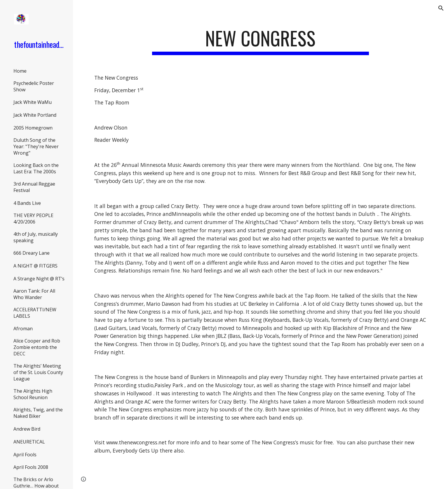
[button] (441, 8)
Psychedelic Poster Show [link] (34, 86)
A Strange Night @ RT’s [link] (39, 279)
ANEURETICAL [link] (29, 442)
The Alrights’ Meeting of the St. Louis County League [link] (38, 372)
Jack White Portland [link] (35, 115)
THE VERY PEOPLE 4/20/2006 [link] (33, 219)
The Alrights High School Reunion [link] (33, 394)
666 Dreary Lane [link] (32, 253)
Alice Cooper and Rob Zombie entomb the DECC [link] (37, 347)
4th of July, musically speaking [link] (36, 237)
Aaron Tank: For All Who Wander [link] (34, 294)
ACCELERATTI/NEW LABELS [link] (35, 313)
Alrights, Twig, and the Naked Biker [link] (38, 413)
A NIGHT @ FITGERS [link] (35, 266)
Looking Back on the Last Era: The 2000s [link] (36, 168)
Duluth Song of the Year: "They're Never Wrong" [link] (36, 146)
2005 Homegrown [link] (33, 128)
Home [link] (20, 71)
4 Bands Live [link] (27, 203)
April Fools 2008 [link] (31, 467)
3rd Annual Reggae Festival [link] (34, 187)
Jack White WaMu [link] (33, 102)
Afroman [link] (23, 329)
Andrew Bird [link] (27, 429)
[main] (261, 41)
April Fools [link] (25, 455)
